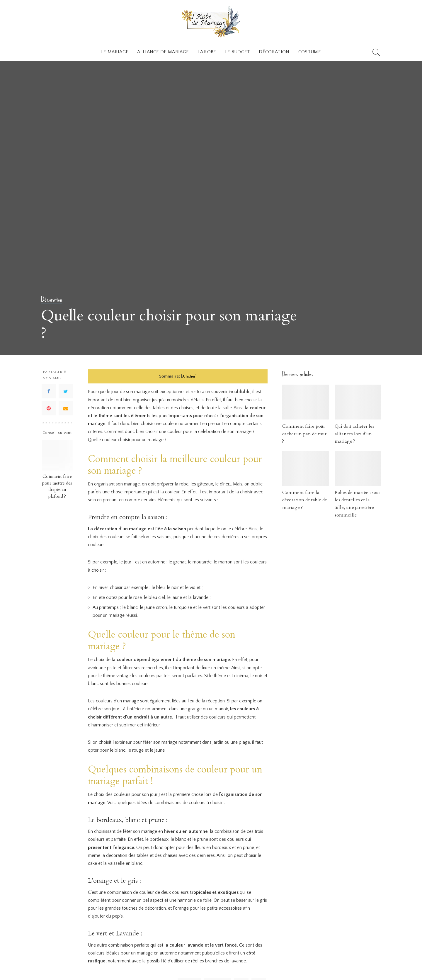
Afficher (189, 376)
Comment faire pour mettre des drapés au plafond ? (57, 487)
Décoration (52, 300)
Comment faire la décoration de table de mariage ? (304, 500)
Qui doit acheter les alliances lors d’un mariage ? (354, 434)
